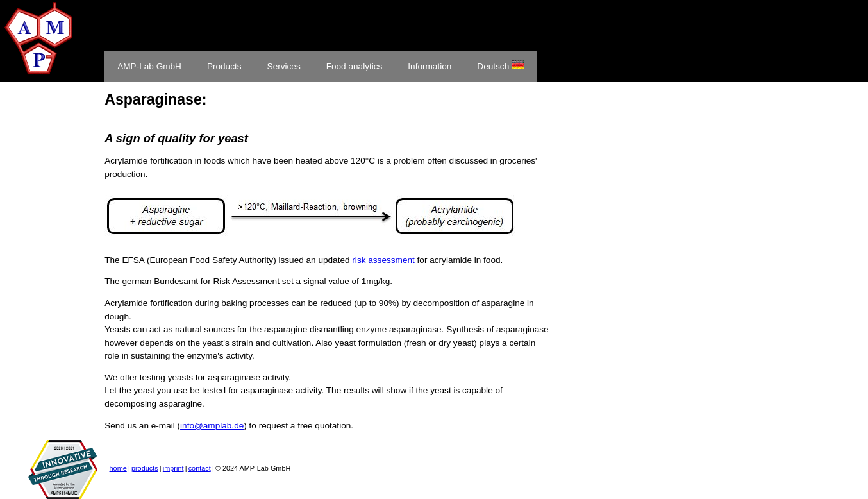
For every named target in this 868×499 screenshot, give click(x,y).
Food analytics (355, 66)
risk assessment (383, 260)
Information (430, 66)
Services (284, 66)
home (118, 468)
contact (200, 468)
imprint (173, 468)
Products (224, 66)
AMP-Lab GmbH (149, 66)
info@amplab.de (212, 426)
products (145, 468)
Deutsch (500, 66)
